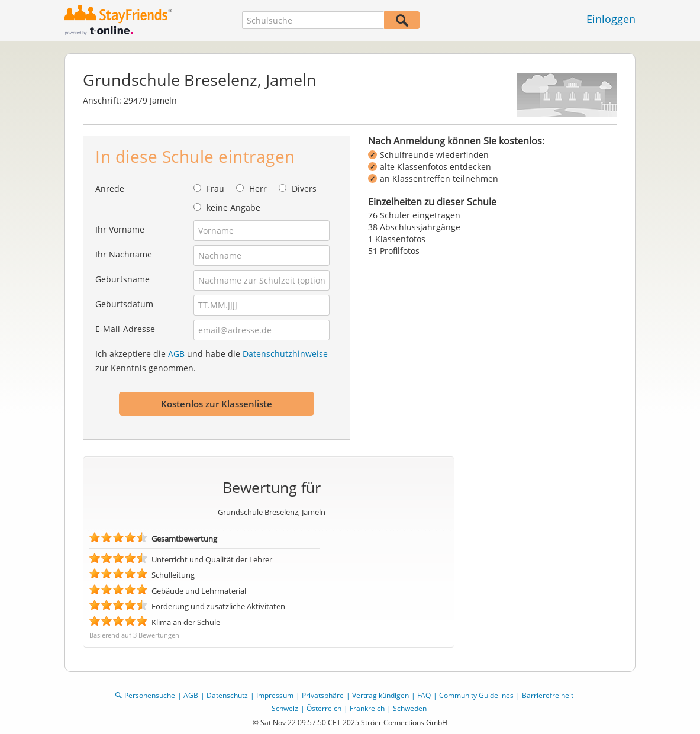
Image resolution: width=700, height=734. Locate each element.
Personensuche (150, 695)
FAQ (424, 695)
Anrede (110, 189)
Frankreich (367, 708)
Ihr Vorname (120, 229)
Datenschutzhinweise (285, 354)
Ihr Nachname (124, 254)
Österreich (324, 708)
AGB (176, 354)
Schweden (410, 708)
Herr (258, 189)
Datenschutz (227, 695)
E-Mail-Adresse (125, 329)
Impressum (275, 695)
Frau (215, 189)
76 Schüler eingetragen (414, 215)
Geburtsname (122, 279)
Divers (304, 189)
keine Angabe (233, 207)
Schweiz (285, 708)
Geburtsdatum (124, 304)
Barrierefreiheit (548, 695)
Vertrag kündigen (380, 695)
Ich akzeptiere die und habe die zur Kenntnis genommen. (212, 361)
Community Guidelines (476, 695)
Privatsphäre (323, 695)
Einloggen (611, 19)
